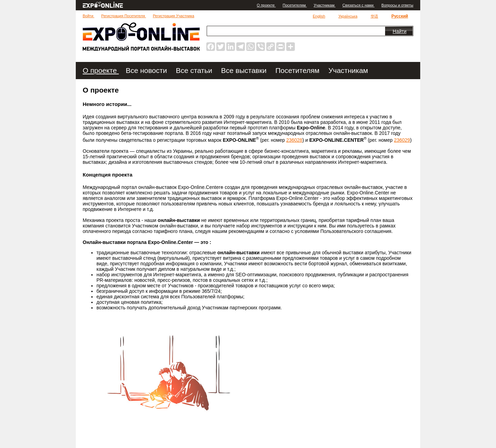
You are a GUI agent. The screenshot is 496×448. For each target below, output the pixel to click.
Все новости (147, 70)
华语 (374, 16)
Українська (348, 16)
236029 (402, 140)
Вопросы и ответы (397, 5)
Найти (400, 31)
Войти (89, 16)
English (319, 16)
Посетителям (295, 5)
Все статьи (195, 70)
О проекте (266, 5)
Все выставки (245, 70)
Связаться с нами (358, 5)
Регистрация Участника (174, 16)
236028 (294, 140)
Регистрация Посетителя (124, 16)
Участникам (325, 5)
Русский (400, 16)
